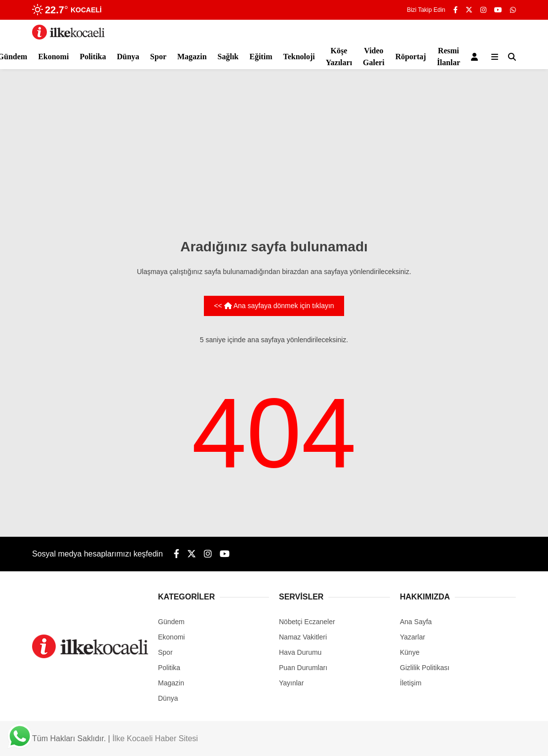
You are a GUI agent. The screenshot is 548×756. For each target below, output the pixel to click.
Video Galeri (374, 57)
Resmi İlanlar (449, 57)
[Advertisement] (274, 153)
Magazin (192, 57)
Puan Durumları (303, 668)
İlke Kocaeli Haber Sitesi (155, 738)
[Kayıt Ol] (476, 57)
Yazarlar (412, 637)
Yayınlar (291, 683)
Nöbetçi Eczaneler (307, 622)
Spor (158, 57)
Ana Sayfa (416, 622)
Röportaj (411, 57)
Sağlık (228, 57)
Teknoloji (299, 57)
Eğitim (261, 57)
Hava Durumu (300, 652)
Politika (93, 57)
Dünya (128, 57)
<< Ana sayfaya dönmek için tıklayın (274, 306)
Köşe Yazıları (339, 57)
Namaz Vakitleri (303, 637)
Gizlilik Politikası (425, 668)
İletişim (411, 683)
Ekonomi (53, 57)
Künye (410, 652)
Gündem (171, 622)
